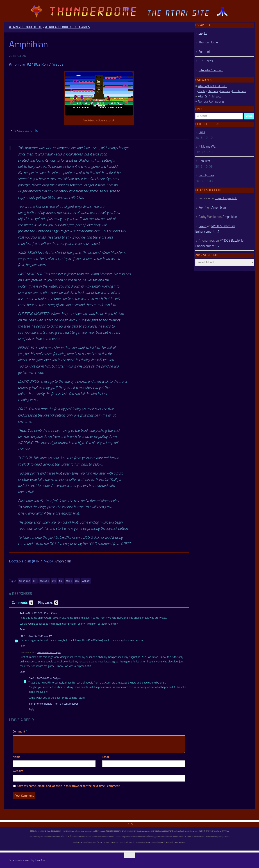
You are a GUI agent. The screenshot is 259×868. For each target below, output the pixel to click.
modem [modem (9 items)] (139, 837)
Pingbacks (48, 603)
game (69, 581)
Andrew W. (25, 613)
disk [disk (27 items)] (36, 837)
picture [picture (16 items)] (135, 831)
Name (17, 757)
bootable (44, 581)
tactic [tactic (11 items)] (109, 831)
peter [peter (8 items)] (140, 831)
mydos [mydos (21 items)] (103, 837)
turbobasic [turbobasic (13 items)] (62, 831)
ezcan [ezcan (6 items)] (190, 837)
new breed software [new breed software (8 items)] (180, 831)
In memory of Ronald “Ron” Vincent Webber (53, 704)
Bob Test (204, 161)
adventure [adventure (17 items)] (102, 842)
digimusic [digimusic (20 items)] (127, 837)
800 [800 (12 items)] (224, 831)
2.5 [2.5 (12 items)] (52, 831)
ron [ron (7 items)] (76, 837)
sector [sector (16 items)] (69, 831)
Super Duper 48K (226, 198)
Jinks (202, 132)
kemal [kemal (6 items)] (145, 837)
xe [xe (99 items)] (125, 842)
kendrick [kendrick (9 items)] (89, 831)
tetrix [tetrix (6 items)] (79, 842)
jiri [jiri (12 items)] (98, 831)
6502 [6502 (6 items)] (32, 831)
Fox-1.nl (204, 52)
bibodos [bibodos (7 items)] (50, 837)
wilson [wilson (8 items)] (48, 831)
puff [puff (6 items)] (97, 842)
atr (35, 581)
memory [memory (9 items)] (195, 831)
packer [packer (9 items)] (217, 831)
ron (77, 581)
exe (54, 581)
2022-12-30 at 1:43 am (46, 613)
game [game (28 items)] (130, 831)
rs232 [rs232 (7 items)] (109, 842)
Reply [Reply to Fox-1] (23, 646)
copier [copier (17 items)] (40, 837)
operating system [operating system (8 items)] (179, 842)
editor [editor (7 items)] (45, 837)
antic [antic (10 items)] (190, 831)
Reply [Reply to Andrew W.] (23, 629)
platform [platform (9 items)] (37, 831)
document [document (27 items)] (168, 831)
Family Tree (206, 175)
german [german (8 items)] (92, 842)
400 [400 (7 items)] (117, 842)
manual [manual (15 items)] (155, 842)
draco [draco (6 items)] (60, 837)
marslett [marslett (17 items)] (198, 837)
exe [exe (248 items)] (80, 836)
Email (106, 757)
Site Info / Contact (211, 70)
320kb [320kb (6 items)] (117, 837)
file (61, 581)
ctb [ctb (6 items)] (163, 831)
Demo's (213, 91)
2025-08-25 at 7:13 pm (49, 652)
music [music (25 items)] (43, 831)
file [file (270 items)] (199, 831)
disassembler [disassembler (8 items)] (178, 837)
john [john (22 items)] (88, 842)
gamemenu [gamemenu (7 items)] (82, 831)
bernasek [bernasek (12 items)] (86, 837)
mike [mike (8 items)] (126, 831)
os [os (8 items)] (140, 842)
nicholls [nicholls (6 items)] (134, 837)
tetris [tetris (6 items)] (113, 842)
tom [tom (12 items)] (209, 837)
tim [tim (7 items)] (105, 831)
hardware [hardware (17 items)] (211, 831)
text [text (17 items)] (212, 837)
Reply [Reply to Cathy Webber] (23, 672)
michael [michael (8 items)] (161, 842)
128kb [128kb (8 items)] (121, 842)
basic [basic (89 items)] (185, 836)
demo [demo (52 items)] (204, 831)
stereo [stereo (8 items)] (144, 831)
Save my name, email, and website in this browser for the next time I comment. (69, 786)
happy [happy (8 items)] (149, 831)
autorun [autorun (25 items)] (134, 842)
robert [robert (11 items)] (204, 837)
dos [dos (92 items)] (171, 836)
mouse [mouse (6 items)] (101, 831)
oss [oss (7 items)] (74, 837)
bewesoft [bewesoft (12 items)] (169, 842)
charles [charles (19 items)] (97, 837)
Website (18, 771)
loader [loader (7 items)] (92, 837)
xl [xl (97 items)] (164, 842)
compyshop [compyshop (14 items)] (219, 837)
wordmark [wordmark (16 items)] (110, 837)
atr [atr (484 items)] (148, 836)
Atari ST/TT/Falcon (211, 96)
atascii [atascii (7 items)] (83, 842)
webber (86, 581)
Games (225, 91)
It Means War (208, 146)
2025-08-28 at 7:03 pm (49, 678)
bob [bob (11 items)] (121, 837)
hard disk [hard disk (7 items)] (159, 837)
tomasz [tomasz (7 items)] (55, 837)
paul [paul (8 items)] (160, 831)
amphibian (24, 581)
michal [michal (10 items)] (128, 842)
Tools (202, 91)
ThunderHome (208, 42)
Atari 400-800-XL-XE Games (68, 27)
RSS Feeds (206, 61)
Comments (23, 603)
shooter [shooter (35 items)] (166, 837)
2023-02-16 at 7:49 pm (40, 636)
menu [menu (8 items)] (150, 842)
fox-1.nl (40, 860)
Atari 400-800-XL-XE (26, 27)
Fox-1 (23, 636)
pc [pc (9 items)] (139, 842)
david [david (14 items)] (113, 831)
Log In (203, 33)
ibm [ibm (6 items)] (221, 831)
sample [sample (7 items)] (75, 831)
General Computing (211, 101)
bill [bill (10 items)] (194, 837)
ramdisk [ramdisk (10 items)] (144, 842)
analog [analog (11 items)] (153, 837)
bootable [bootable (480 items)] (67, 836)
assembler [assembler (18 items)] (119, 831)
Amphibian (63, 561)
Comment (20, 731)
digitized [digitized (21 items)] (155, 831)
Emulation (239, 91)
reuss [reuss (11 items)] (56, 831)
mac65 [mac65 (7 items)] (95, 831)
